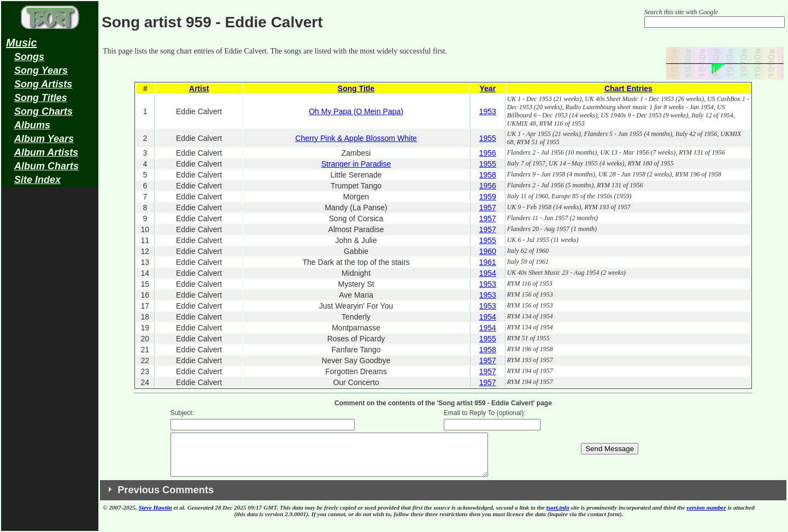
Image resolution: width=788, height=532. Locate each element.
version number (706, 516)
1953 (488, 111)
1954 (488, 273)
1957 (488, 208)
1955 (488, 138)
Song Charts (43, 111)
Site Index (37, 180)
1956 (488, 153)
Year (488, 88)
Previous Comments (166, 498)
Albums (32, 125)
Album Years (44, 139)
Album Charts (46, 166)
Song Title (356, 88)
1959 (488, 197)
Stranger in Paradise (356, 164)
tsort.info (558, 516)
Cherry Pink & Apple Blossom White (356, 138)
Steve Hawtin (155, 516)
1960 (488, 251)
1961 (488, 262)
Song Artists (43, 84)
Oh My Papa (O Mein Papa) (356, 111)
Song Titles (41, 98)
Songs (29, 57)
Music (22, 43)
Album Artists (46, 152)
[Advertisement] (50, 364)
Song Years (41, 70)
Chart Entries (628, 88)
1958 (488, 175)
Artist (199, 88)
